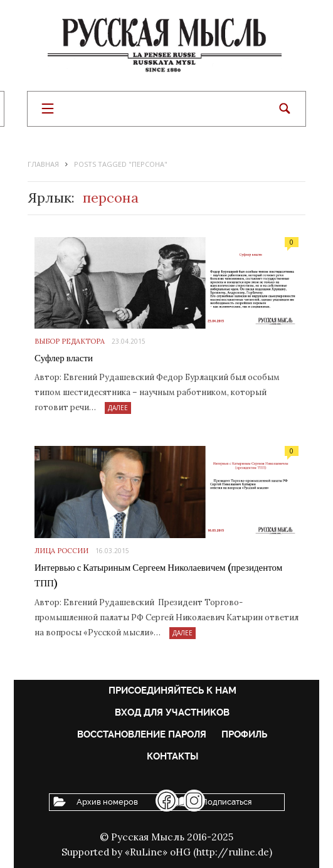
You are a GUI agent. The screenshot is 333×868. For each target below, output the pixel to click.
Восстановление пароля (142, 734)
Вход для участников (172, 712)
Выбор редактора (70, 341)
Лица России (61, 551)
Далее (118, 408)
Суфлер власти (64, 358)
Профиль (244, 734)
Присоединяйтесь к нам (172, 691)
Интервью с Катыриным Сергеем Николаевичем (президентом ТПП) (158, 576)
